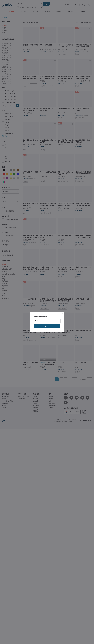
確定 (47, 326)
